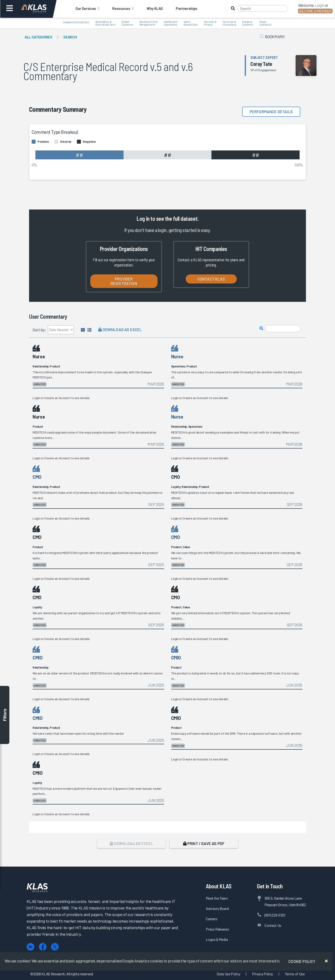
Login (36, 398)
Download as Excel (120, 329)
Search (70, 37)
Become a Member (315, 11)
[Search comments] (283, 329)
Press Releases (217, 929)
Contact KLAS (211, 279)
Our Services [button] (87, 8)
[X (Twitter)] (55, 947)
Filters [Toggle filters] (5, 715)
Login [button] (320, 5)
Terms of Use (295, 974)
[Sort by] (61, 330)
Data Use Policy (228, 974)
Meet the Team (217, 898)
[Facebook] (43, 947)
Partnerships (187, 8)
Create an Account (57, 398)
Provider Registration (124, 281)
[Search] (263, 8)
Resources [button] (123, 8)
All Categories (38, 37)
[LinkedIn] (30, 947)
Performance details (271, 112)
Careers (212, 919)
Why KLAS (155, 8)
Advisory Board (217, 908)
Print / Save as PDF (204, 843)
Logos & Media (217, 939)
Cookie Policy (302, 961)
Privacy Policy (262, 974)
